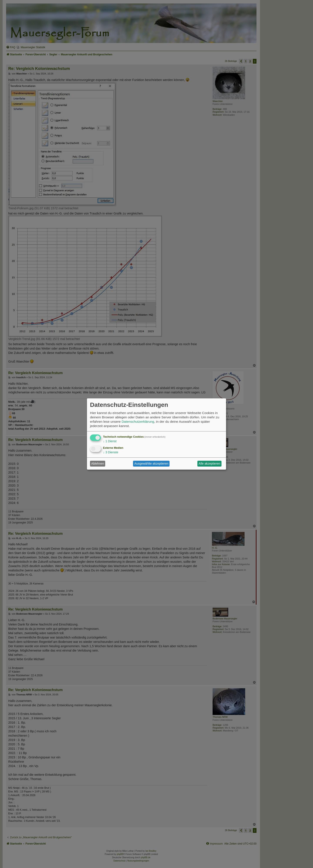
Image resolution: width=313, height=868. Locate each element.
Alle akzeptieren (210, 464)
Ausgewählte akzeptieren (151, 464)
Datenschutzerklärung (138, 422)
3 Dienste (111, 452)
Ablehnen (98, 464)
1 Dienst (110, 441)
